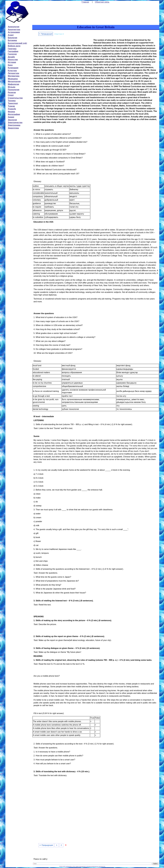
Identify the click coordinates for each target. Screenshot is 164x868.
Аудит (11, 35)
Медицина (13, 79)
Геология (12, 54)
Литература (13, 73)
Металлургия (14, 81)
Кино (10, 65)
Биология (12, 38)
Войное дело (14, 46)
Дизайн (11, 57)
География (13, 51)
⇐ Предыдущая (46, 34)
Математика (14, 76)
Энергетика (13, 128)
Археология (14, 27)
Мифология (13, 84)
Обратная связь (102, 2)
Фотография (14, 114)
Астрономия (14, 32)
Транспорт (13, 103)
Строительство (15, 98)
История (12, 62)
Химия (11, 117)
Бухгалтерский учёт (17, 43)
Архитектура (14, 30)
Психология (14, 90)
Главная (85, 2)
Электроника (14, 125)
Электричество (15, 123)
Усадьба (12, 109)
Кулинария (13, 68)
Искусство (13, 60)
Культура (12, 71)
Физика (11, 112)
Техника (12, 101)
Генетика (12, 49)
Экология (12, 120)
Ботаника (12, 40)
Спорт (11, 95)
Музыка (12, 87)
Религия (12, 92)
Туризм (11, 106)
